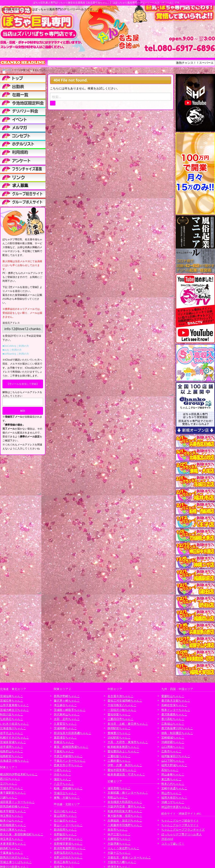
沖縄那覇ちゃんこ (173, 742)
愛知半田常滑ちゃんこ (122, 770)
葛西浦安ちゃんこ (65, 737)
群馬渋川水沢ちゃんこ (14, 857)
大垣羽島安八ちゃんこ (122, 705)
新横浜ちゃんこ (64, 742)
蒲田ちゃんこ (62, 779)
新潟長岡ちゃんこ (65, 830)
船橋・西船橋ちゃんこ (68, 788)
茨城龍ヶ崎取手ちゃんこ (70, 710)
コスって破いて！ (173, 844)
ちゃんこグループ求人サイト (180, 825)
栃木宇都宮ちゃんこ (13, 811)
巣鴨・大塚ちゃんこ (67, 798)
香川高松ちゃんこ (173, 719)
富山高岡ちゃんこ (65, 816)
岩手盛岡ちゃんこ (12, 747)
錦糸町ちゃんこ (10, 848)
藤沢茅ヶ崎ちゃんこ (67, 700)
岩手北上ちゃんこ (12, 733)
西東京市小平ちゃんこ (68, 765)
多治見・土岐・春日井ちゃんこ (128, 724)
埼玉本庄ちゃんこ (12, 839)
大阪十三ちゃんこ (119, 853)
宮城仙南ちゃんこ (12, 696)
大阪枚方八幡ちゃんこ (122, 862)
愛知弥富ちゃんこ (119, 714)
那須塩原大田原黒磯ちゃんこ (73, 733)
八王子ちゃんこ (64, 784)
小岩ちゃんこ (62, 770)
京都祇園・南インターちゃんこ (128, 793)
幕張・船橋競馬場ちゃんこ (71, 747)
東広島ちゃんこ (171, 779)
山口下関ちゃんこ (173, 761)
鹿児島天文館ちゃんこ (176, 700)
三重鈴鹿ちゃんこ (119, 761)
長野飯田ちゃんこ (65, 834)
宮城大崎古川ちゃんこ (14, 710)
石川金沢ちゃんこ (65, 820)
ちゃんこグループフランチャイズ (183, 830)
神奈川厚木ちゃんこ (13, 830)
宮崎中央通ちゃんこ (174, 788)
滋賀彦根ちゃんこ (119, 788)
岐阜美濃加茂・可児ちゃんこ (126, 774)
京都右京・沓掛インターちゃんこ (129, 857)
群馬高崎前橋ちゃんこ (14, 806)
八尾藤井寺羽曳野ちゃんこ (125, 825)
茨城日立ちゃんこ (65, 793)
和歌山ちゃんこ (118, 797)
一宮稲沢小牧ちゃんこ (122, 710)
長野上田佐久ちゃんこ (68, 857)
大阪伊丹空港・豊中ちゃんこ (126, 806)
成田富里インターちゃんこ (17, 802)
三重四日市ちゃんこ (121, 719)
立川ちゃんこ (9, 783)
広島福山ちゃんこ (173, 724)
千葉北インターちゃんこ (70, 761)
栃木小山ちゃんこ (12, 820)
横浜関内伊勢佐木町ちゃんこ (19, 774)
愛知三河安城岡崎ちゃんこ (125, 700)
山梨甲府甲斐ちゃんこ (68, 839)
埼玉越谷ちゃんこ (65, 705)
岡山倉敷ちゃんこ (173, 774)
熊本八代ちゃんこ (173, 784)
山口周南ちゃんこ (173, 747)
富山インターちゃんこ (68, 825)
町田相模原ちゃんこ (13, 825)
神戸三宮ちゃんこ (119, 834)
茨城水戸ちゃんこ (12, 788)
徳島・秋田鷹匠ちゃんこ (177, 733)
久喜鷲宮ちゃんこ (65, 724)
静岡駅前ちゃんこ (119, 728)
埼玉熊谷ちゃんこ (12, 816)
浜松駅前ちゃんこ (119, 737)
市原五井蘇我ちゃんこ (68, 756)
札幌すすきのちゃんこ (14, 737)
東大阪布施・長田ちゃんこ (125, 816)
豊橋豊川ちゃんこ (119, 733)
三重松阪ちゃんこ (119, 756)
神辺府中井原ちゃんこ (176, 807)
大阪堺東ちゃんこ (119, 844)
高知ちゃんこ (170, 770)
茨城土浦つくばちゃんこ (16, 862)
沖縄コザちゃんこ (173, 802)
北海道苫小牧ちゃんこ (14, 761)
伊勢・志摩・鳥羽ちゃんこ (125, 765)
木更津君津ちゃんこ (13, 844)
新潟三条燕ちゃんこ (67, 862)
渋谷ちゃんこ (62, 774)
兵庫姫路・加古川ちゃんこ (125, 820)
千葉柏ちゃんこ (64, 751)
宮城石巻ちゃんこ (12, 700)
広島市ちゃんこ (171, 751)
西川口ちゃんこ (10, 779)
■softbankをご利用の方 (16, 354)
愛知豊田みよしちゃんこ (123, 751)
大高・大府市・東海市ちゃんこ (128, 742)
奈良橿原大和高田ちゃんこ (125, 802)
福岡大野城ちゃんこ (174, 765)
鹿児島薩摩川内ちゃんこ (177, 728)
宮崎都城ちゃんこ (173, 737)
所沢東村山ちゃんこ (67, 714)
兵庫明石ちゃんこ (119, 839)
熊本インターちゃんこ (176, 710)
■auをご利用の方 (12, 350)
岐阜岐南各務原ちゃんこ (123, 747)
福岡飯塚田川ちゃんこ (176, 756)
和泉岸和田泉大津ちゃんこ (125, 811)
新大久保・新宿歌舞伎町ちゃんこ (22, 834)
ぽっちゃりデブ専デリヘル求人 (182, 834)
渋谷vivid (167, 839)
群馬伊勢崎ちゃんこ (67, 696)
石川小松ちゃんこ (65, 811)
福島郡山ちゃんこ (12, 751)
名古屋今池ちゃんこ (121, 696)
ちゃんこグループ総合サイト (180, 820)
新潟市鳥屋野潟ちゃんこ (70, 848)
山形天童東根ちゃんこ (14, 705)
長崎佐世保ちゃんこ (174, 705)
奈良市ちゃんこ (118, 830)
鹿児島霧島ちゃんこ (174, 714)
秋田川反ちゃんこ (12, 714)
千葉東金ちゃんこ (12, 853)
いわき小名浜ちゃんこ (14, 724)
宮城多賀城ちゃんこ (13, 742)
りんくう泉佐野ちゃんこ (123, 848)
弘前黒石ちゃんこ (12, 719)
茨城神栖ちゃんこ (65, 728)
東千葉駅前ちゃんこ (13, 793)
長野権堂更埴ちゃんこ (68, 844)
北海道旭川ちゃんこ (13, 728)
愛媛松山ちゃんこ (173, 696)
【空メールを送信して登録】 (23, 384)
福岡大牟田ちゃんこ (174, 798)
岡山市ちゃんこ (171, 793)
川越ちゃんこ (9, 797)
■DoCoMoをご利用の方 (16, 346)
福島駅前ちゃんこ (12, 756)
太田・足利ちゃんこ (67, 719)
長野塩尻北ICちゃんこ (68, 853)
